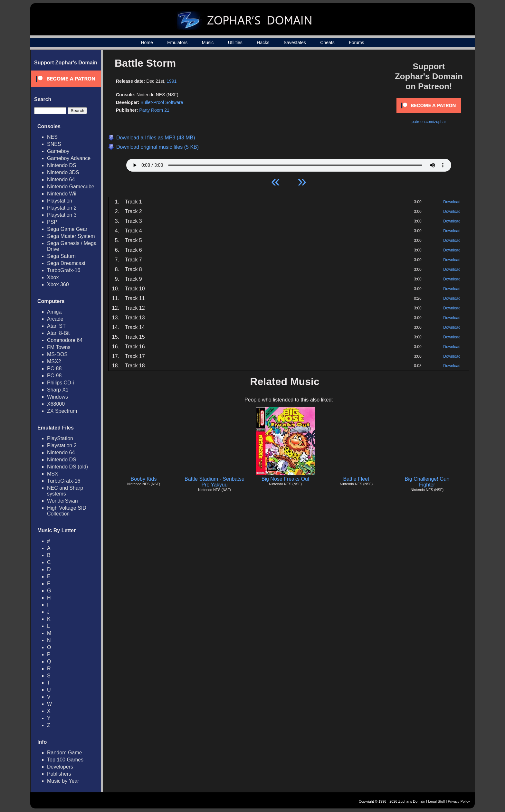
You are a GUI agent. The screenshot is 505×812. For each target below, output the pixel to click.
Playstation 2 (62, 208)
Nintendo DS (62, 165)
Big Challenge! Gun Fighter (427, 482)
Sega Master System (71, 236)
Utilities (235, 42)
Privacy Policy (459, 801)
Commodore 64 (65, 340)
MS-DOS (57, 354)
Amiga (54, 312)
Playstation (60, 201)
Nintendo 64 (61, 179)
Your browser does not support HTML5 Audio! (289, 164)
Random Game (65, 753)
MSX (53, 474)
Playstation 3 (62, 215)
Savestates (295, 42)
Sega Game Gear (67, 229)
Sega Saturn (61, 256)
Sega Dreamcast (66, 263)
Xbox (53, 277)
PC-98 (54, 376)
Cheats (327, 42)
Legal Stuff (436, 801)
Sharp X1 (58, 390)
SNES (54, 144)
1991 (172, 81)
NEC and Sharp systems (65, 491)
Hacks (263, 42)
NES (52, 137)
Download (452, 202)
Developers (60, 767)
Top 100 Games (65, 760)
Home (147, 42)
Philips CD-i (61, 383)
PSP (52, 222)
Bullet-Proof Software (162, 102)
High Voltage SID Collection (67, 511)
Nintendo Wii (62, 194)
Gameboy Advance (69, 158)
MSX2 (54, 361)
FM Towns (59, 347)
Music (208, 42)
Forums (356, 42)
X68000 (56, 404)
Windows (57, 397)
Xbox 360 (58, 284)
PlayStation (60, 438)
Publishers (59, 774)
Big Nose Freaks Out (286, 479)
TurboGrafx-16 (64, 270)
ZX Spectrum (62, 411)
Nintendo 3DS (63, 172)
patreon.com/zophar (429, 122)
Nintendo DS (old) (67, 467)
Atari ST (56, 326)
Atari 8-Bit (58, 333)
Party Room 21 (154, 110)
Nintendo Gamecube (71, 187)
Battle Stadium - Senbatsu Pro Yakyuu (214, 482)
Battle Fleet (356, 479)
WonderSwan (62, 501)
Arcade (55, 319)
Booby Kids (144, 479)
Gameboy (58, 151)
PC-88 (54, 368)
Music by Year (63, 781)
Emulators (177, 42)
